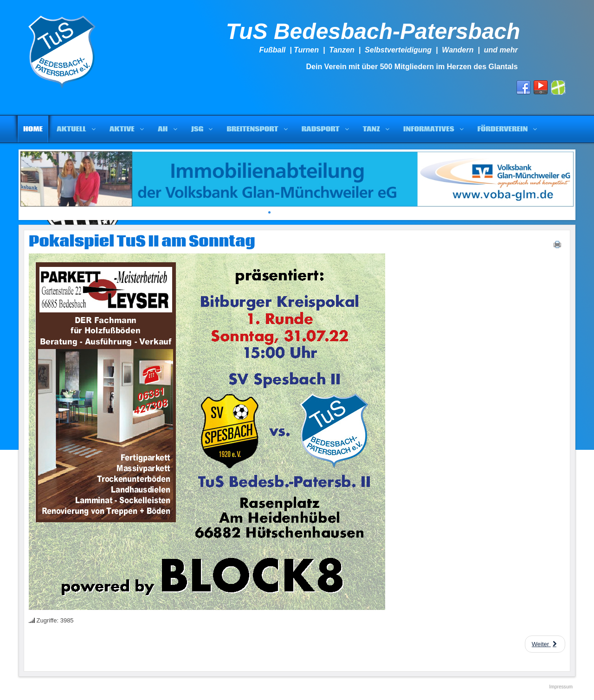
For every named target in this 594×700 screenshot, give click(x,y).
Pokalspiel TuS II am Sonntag (142, 242)
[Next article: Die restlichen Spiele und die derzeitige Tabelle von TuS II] (545, 644)
